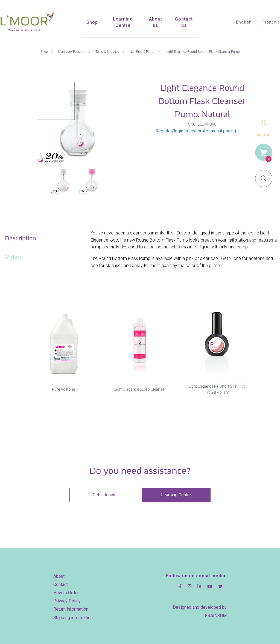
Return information (71, 607)
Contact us (184, 22)
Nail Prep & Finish (142, 52)
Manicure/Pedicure (72, 52)
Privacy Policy (67, 599)
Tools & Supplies (107, 52)
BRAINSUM (216, 614)
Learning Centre (123, 22)
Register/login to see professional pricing (196, 131)
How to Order (66, 591)
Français (271, 22)
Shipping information (73, 615)
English (242, 22)
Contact (61, 583)
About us (156, 22)
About (59, 574)
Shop (92, 22)
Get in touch (104, 495)
